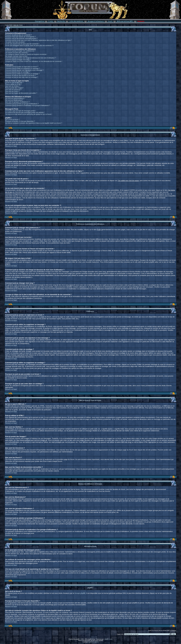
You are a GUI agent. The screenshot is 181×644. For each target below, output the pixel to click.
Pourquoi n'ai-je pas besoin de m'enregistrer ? (20, 37)
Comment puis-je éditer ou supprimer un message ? (22, 68)
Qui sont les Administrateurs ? (15, 98)
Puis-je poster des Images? (14, 88)
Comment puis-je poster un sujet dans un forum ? (22, 67)
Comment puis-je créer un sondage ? (18, 72)
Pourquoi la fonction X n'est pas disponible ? (20, 121)
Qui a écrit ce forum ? (12, 120)
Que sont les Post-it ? (12, 91)
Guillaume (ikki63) (93, 642)
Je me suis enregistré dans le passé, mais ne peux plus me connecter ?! (29, 46)
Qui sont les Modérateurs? (14, 100)
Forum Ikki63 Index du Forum (14, 25)
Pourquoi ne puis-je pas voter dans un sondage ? (22, 77)
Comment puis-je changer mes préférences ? (20, 51)
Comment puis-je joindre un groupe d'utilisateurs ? (22, 104)
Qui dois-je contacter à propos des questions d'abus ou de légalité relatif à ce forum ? (34, 123)
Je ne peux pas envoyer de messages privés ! (20, 111)
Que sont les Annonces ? (14, 90)
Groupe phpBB (80, 593)
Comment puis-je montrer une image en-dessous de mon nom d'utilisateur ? (31, 58)
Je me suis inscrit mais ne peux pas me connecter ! (22, 44)
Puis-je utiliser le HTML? (13, 84)
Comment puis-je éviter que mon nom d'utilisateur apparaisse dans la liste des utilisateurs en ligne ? (39, 40)
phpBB (78, 639)
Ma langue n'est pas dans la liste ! (16, 56)
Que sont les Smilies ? (13, 86)
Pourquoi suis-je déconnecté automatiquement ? (21, 39)
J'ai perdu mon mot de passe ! (15, 42)
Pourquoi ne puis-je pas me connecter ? (18, 35)
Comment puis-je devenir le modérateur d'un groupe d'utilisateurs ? (28, 105)
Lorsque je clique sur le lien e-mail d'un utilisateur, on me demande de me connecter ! (34, 61)
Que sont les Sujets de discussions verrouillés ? (21, 93)
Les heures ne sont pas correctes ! (17, 53)
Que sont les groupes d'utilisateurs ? (17, 102)
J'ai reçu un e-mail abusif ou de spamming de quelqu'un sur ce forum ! (29, 114)
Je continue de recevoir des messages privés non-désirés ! (25, 113)
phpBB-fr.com (109, 639)
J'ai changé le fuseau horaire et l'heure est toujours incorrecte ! (26, 54)
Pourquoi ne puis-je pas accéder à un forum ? (20, 76)
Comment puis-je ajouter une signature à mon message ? (24, 70)
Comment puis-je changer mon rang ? (18, 60)
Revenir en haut (11, 146)
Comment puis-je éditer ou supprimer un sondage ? (22, 74)
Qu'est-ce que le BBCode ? (14, 83)
